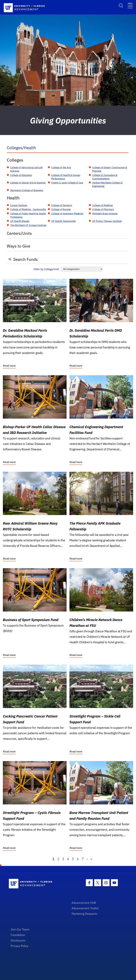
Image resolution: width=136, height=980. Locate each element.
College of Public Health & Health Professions (28, 215)
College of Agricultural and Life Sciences (26, 169)
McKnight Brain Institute (105, 214)
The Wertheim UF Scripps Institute (28, 225)
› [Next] (87, 859)
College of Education (21, 175)
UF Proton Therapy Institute (107, 221)
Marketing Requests (84, 914)
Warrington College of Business (27, 190)
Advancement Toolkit (85, 908)
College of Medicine (103, 205)
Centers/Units (19, 233)
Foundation (18, 935)
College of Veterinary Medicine (67, 214)
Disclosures (18, 940)
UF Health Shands (20, 221)
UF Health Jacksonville (64, 221)
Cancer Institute (19, 205)
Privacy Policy (20, 946)
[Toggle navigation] (130, 5)
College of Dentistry (62, 205)
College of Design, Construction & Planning (110, 169)
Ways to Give (19, 246)
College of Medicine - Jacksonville (28, 209)
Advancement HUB (84, 903)
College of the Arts (61, 167)
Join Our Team (20, 929)
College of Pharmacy (103, 209)
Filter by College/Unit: (47, 269)
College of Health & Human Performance (66, 177)
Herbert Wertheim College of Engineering (107, 184)
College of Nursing (61, 209)
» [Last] (91, 859)
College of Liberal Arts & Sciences (28, 183)
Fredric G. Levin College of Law (67, 183)
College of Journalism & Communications (105, 177)
